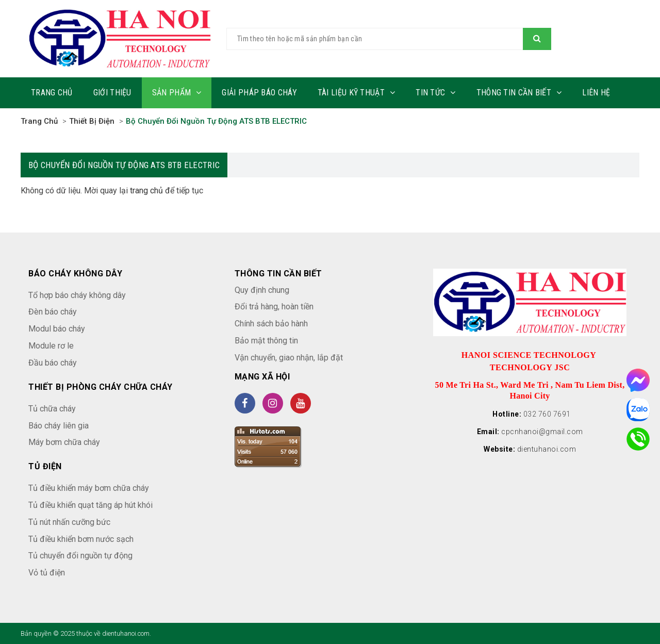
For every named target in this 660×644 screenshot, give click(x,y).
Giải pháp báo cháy (259, 93)
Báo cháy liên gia (59, 426)
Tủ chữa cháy (52, 409)
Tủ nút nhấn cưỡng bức (69, 522)
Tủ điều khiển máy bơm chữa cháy (89, 488)
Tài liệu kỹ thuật (356, 93)
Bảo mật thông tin (266, 341)
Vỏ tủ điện (47, 573)
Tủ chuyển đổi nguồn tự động (80, 556)
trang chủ (146, 191)
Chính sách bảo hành (271, 324)
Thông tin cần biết (519, 93)
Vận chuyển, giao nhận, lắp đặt (289, 358)
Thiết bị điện (92, 121)
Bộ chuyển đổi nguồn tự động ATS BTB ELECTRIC (216, 121)
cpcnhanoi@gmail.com (542, 432)
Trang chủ (52, 93)
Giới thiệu (112, 93)
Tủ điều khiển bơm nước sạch (81, 539)
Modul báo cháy (57, 329)
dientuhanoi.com (547, 449)
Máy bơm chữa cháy (64, 442)
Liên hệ (596, 93)
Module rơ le (51, 346)
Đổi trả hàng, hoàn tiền (274, 307)
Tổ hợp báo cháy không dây (77, 295)
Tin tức (435, 93)
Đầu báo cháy (53, 363)
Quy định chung (262, 290)
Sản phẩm (177, 93)
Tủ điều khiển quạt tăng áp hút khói (90, 505)
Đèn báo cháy (53, 312)
